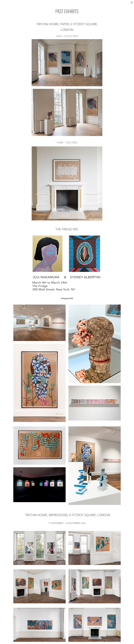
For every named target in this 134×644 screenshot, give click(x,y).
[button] (132, 3)
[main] (67, 11)
